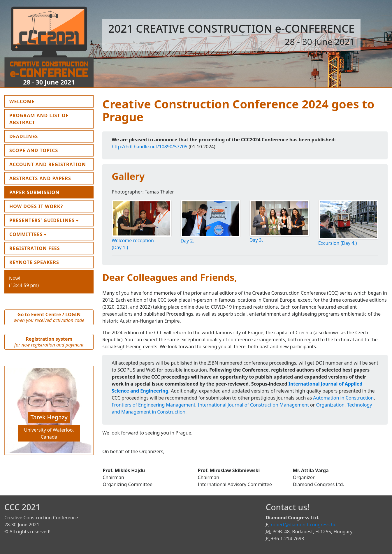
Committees (26, 234)
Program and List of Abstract (39, 119)
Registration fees (35, 248)
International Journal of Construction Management (253, 405)
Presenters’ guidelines (42, 220)
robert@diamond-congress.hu (304, 525)
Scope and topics (34, 150)
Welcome (36, 101)
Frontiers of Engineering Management (153, 405)
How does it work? (36, 206)
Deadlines (24, 136)
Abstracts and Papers (40, 178)
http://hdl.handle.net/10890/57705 (150, 147)
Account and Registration (48, 164)
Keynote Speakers (34, 262)
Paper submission (34, 192)
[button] (11, 412)
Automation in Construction (343, 398)
